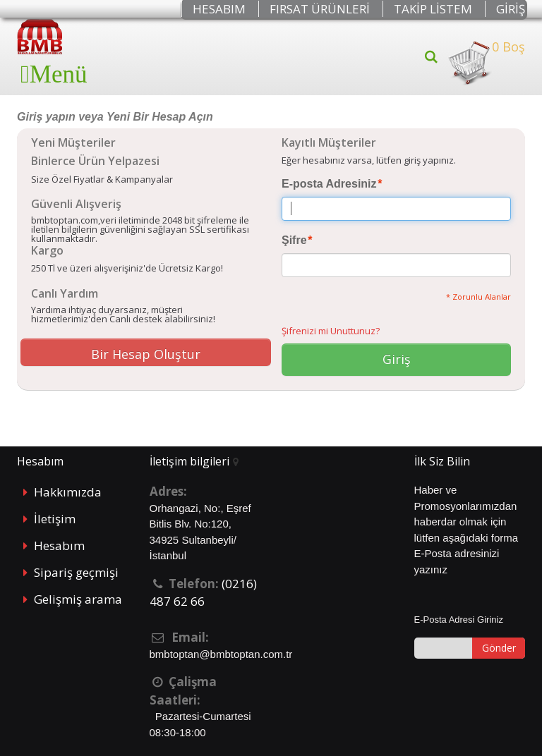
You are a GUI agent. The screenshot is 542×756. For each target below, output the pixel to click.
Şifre (294, 240)
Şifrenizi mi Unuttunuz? (331, 331)
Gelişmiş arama (78, 599)
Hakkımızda (68, 492)
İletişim (55, 519)
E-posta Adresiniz (329, 184)
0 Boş (486, 63)
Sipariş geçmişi (76, 572)
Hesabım (59, 545)
